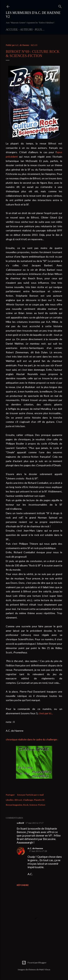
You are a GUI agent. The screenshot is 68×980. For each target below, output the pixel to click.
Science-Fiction (37, 805)
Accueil (12, 30)
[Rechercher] (60, 6)
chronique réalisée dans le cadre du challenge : (32, 739)
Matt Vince (45, 969)
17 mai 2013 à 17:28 (38, 851)
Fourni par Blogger (34, 963)
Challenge (28, 800)
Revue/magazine (14, 805)
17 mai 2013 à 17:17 (35, 823)
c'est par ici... (46, 713)
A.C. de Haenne (35, 848)
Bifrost (18, 800)
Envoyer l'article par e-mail (30, 795)
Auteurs (26, 30)
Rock (26, 805)
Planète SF (39, 800)
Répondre (23, 885)
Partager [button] (10, 795)
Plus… (40, 30)
